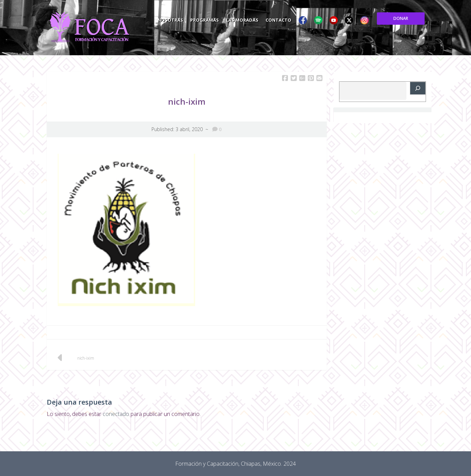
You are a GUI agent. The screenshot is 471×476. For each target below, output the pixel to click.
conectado (116, 414)
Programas (249, 19)
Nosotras (214, 19)
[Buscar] (418, 88)
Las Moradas (288, 19)
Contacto (325, 19)
